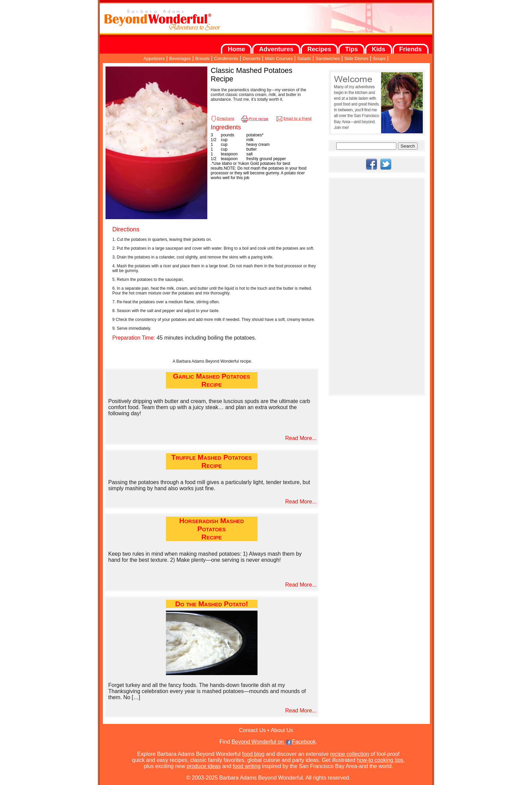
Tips (351, 49)
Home (236, 49)
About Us (282, 730)
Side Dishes (356, 59)
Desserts (252, 59)
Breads (203, 59)
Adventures (276, 49)
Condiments (226, 59)
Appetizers (154, 59)
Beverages (180, 59)
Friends (411, 49)
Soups (379, 59)
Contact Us (252, 730)
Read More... (301, 438)
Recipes (319, 49)
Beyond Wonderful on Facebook (273, 742)
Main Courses (279, 59)
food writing (247, 766)
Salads (304, 59)
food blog (253, 754)
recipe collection (350, 754)
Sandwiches (328, 59)
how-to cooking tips (380, 760)
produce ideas (204, 766)
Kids (379, 49)
